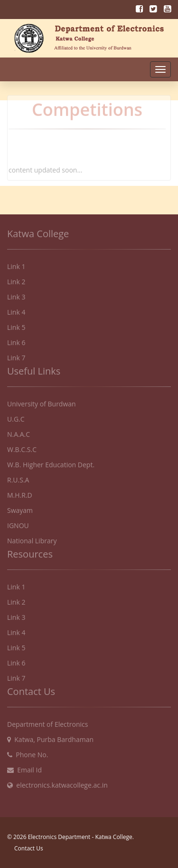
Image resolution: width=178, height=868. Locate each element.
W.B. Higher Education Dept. (51, 462)
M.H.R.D (20, 492)
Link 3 (16, 294)
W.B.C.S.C (22, 447)
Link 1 (16, 264)
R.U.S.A (18, 477)
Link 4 (16, 309)
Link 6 (16, 340)
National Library (32, 538)
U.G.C (16, 416)
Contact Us (29, 848)
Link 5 (16, 324)
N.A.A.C (19, 431)
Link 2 (16, 279)
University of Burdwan (42, 401)
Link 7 (16, 355)
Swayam (20, 507)
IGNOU (18, 523)
